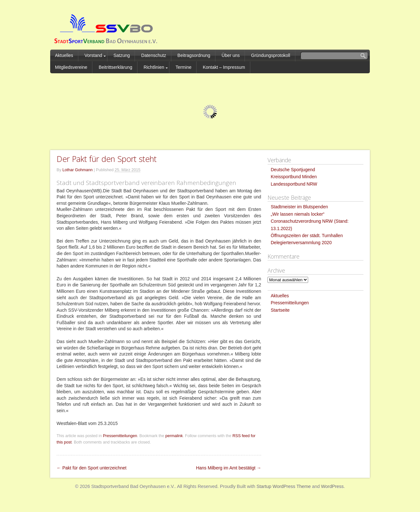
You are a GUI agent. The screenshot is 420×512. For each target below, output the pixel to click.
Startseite (280, 310)
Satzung (122, 55)
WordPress (332, 486)
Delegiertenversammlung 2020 (301, 243)
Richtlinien (154, 67)
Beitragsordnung (194, 55)
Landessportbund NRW (294, 184)
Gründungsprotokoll (271, 55)
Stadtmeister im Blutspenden (299, 207)
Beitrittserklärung (116, 67)
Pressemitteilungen (120, 436)
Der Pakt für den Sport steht (107, 159)
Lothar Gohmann (78, 170)
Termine (183, 67)
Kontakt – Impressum (224, 67)
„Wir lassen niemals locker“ (298, 214)
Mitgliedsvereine (71, 67)
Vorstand (93, 55)
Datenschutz (154, 55)
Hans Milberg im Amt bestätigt (229, 468)
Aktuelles (64, 55)
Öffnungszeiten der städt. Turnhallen (307, 236)
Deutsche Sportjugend (293, 170)
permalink (174, 436)
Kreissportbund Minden (294, 177)
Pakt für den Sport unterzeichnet (92, 468)
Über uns (231, 55)
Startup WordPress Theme (284, 486)
